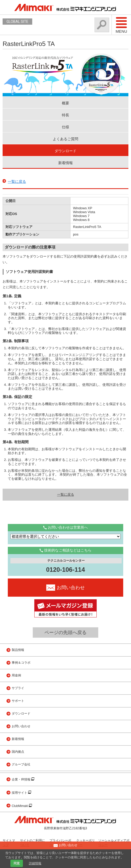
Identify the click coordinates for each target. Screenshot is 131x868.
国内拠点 (18, 752)
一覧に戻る (17, 181)
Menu (121, 25)
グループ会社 (21, 764)
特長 (65, 115)
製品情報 (18, 650)
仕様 (65, 127)
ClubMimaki (20, 806)
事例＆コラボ (21, 663)
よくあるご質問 (65, 139)
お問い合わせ (21, 726)
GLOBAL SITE (17, 22)
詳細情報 (35, 863)
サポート (18, 701)
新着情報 (65, 163)
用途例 (16, 675)
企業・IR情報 (21, 779)
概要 (65, 103)
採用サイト (20, 793)
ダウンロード (65, 151)
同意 (17, 863)
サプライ (18, 688)
